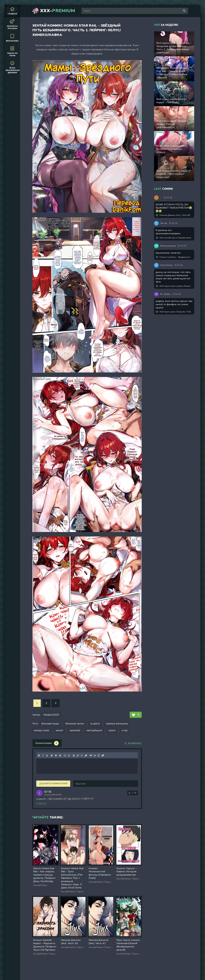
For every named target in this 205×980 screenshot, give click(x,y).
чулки (112, 730)
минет (60, 730)
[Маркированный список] (65, 755)
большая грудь (50, 724)
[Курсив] (43, 755)
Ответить (41, 803)
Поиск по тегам (12, 51)
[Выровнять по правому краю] (60, 755)
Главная (12, 11)
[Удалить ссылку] (82, 755)
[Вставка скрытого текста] (103, 755)
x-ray (125, 730)
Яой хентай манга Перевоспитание (174, 238)
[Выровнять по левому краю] (52, 755)
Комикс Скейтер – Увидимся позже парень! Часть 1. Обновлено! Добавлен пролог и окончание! (174, 257)
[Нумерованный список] (69, 755)
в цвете (95, 724)
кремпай (75, 730)
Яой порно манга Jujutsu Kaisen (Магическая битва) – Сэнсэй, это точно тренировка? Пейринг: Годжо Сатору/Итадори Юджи (174, 286)
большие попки (75, 724)
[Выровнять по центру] (56, 755)
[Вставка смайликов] (74, 755)
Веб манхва (12, 38)
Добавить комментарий (53, 784)
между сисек (42, 730)
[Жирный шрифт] (39, 755)
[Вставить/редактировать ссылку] (78, 755)
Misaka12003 (51, 715)
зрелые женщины (117, 724)
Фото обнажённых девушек (13, 67)
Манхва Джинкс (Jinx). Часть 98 (173, 215)
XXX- (58, 11)
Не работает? (133, 743)
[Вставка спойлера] (99, 755)
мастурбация (94, 730)
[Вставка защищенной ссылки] (86, 755)
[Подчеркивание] (47, 755)
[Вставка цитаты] (91, 755)
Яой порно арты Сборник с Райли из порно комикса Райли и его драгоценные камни (174, 312)
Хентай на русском (12, 24)
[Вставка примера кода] (95, 755)
